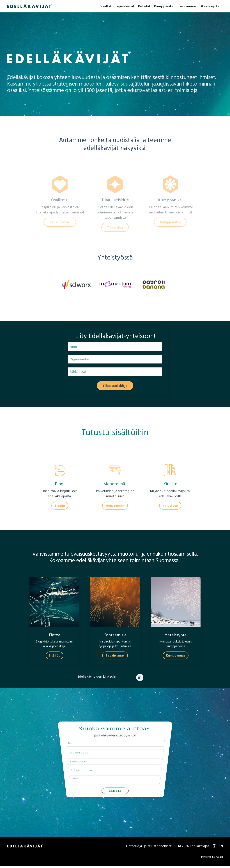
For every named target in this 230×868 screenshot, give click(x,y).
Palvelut (144, 6)
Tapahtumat (125, 6)
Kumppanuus (176, 657)
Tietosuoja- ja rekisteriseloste (149, 848)
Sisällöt (106, 6)
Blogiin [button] (60, 507)
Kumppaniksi (164, 6)
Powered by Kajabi (212, 859)
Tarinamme (187, 6)
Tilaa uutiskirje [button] (115, 386)
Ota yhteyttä (209, 6)
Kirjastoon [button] (170, 507)
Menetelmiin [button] (115, 507)
